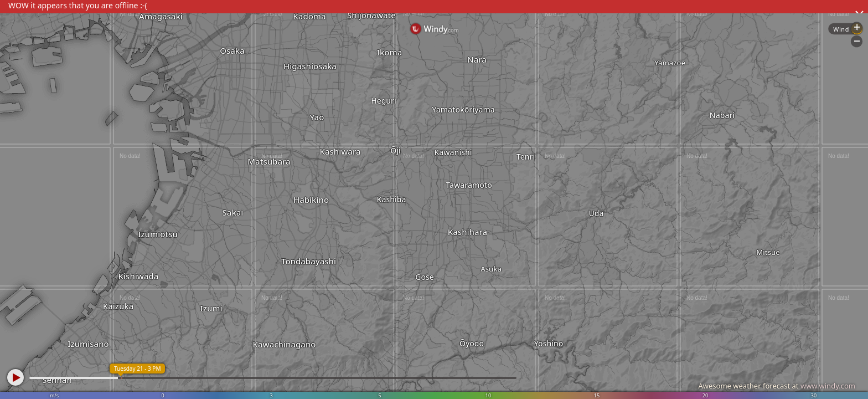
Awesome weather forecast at (777, 386)
